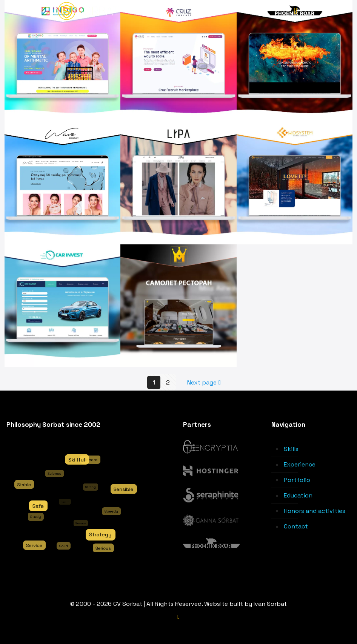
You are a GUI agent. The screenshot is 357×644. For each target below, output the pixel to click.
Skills (291, 449)
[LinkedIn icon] (179, 617)
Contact (296, 526)
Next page (205, 382)
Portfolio (297, 480)
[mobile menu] (295, 11)
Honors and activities (315, 511)
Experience (300, 464)
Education (298, 495)
